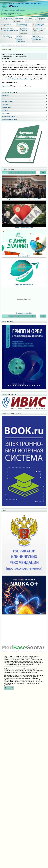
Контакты (38, 3)
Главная (12, 3)
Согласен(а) (9, 688)
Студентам (20, 3)
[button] (8, 385)
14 (43, 173)
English (14, 6)
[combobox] (24, 50)
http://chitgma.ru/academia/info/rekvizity (19, 79)
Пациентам (29, 3)
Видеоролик (6, 86)
